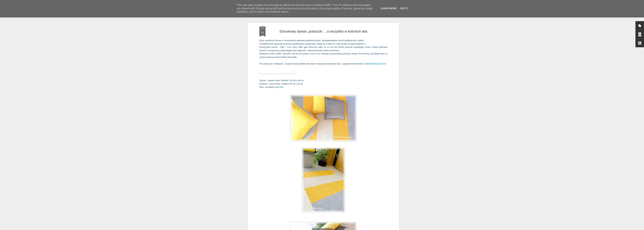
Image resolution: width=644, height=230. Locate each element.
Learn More (389, 8)
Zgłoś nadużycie (355, 228)
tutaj (281, 25)
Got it (404, 8)
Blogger (344, 228)
